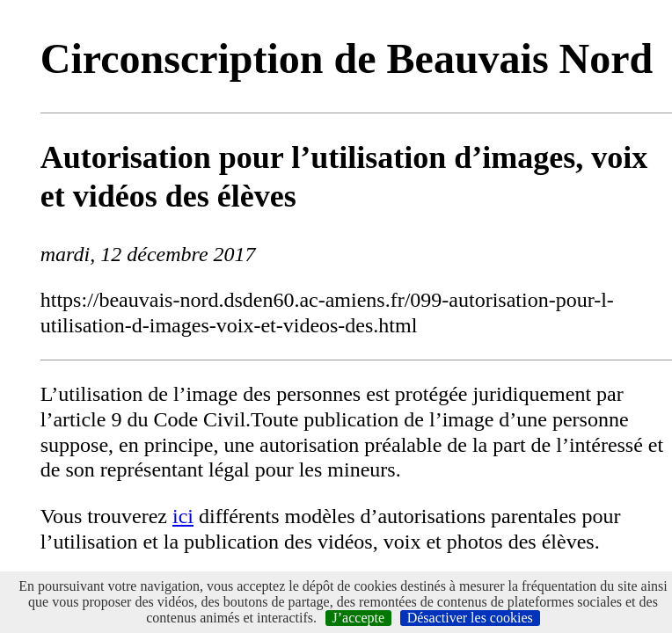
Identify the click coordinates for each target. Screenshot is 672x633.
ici (183, 516)
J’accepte (359, 618)
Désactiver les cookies (470, 618)
